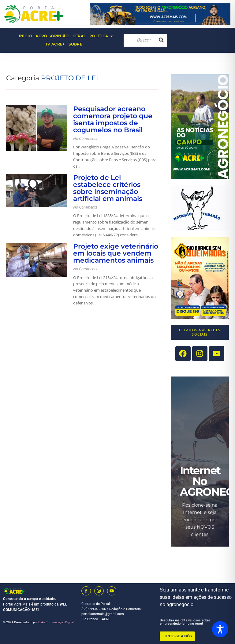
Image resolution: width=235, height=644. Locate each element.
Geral (79, 36)
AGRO (42, 36)
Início (26, 36)
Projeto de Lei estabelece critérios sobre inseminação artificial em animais (108, 188)
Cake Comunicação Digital (56, 622)
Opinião (60, 36)
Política (99, 36)
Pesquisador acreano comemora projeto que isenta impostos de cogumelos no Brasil (113, 119)
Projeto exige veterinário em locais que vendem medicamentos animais (116, 253)
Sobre (76, 44)
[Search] (140, 40)
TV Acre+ (55, 44)
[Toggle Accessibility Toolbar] (220, 629)
